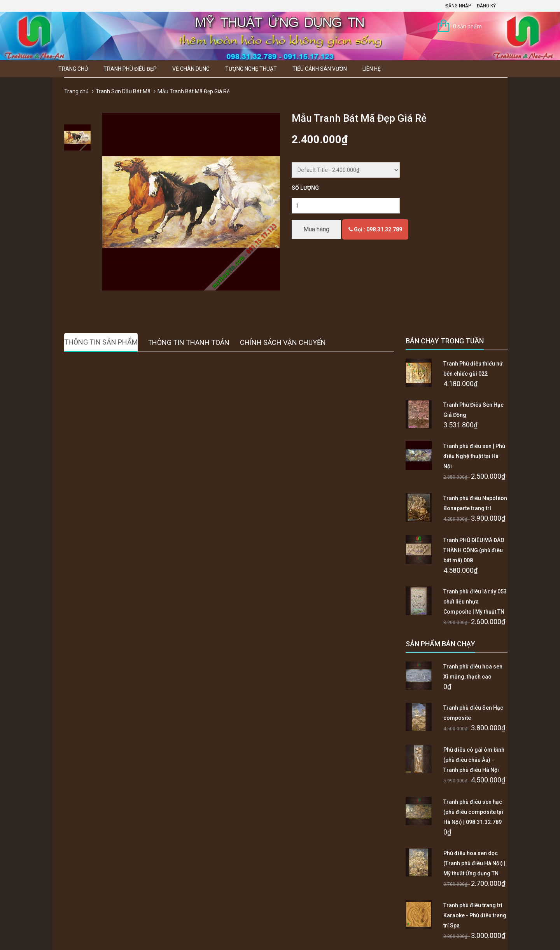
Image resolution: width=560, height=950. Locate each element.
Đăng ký (486, 6)
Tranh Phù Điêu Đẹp (130, 69)
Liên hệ (372, 69)
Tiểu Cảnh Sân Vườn (320, 69)
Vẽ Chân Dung (191, 69)
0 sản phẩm (467, 26)
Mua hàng (316, 229)
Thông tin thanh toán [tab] (189, 342)
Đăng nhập (458, 6)
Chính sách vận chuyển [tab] (283, 342)
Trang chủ (73, 69)
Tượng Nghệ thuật (251, 69)
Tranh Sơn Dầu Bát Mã (123, 91)
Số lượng (305, 188)
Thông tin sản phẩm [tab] (101, 342)
